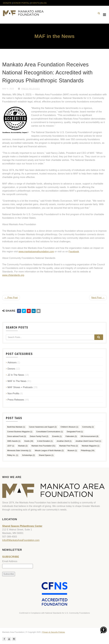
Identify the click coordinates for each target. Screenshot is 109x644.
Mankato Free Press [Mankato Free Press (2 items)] (69, 446)
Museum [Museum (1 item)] (72, 451)
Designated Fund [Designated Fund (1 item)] (75, 432)
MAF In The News (17, 381)
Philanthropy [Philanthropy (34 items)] (88, 451)
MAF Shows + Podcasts (20, 387)
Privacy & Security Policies (54, 632)
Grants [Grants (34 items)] (29, 441)
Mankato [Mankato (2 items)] (23, 446)
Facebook (74, 252)
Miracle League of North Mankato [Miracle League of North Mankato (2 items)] (49, 451)
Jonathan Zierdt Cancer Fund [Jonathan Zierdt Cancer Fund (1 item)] (88, 441)
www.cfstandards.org (13, 275)
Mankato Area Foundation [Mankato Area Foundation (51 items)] (43, 446)
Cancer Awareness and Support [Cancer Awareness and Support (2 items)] (43, 427)
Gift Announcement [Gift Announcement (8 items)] (90, 436)
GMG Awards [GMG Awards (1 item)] (14, 441)
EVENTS (35, 3)
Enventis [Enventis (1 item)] (57, 436)
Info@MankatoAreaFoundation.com (21, 540)
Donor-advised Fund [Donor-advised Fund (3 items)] (17, 436)
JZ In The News (16, 375)
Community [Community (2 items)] (88, 427)
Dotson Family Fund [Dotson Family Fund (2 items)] (39, 436)
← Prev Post (11, 298)
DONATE (7, 3)
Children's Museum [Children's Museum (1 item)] (69, 427)
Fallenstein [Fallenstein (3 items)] (71, 436)
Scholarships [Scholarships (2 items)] (28, 455)
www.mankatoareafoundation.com (36, 252)
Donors (11, 369)
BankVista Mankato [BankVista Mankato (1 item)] (16, 427)
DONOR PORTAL (21, 3)
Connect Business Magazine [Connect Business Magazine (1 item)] (20, 432)
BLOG (44, 3)
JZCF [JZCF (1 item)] (11, 446)
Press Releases (30, 89)
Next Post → (98, 298)
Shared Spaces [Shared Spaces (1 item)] (46, 455)
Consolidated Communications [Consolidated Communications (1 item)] (50, 432)
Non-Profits (13, 393)
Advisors (12, 363)
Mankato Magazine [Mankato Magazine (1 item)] (90, 446)
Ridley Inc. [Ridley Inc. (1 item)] (13, 455)
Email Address (10, 561)
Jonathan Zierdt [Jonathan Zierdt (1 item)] (64, 441)
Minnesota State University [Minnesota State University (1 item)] (19, 451)
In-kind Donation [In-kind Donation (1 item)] (45, 441)
